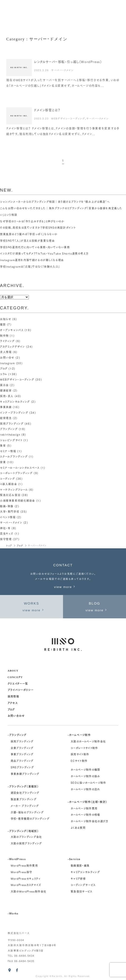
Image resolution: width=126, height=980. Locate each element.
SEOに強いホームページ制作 (88, 783)
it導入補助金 (8, 484)
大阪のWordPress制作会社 (28, 891)
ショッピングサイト (11, 440)
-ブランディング (17, 735)
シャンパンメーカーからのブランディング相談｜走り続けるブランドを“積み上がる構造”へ (55, 202)
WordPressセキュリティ (26, 878)
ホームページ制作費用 (84, 808)
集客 (3, 445)
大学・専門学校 (10, 511)
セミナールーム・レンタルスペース (20, 468)
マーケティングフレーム (14, 490)
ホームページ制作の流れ (85, 789)
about (13, 670)
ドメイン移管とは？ (47, 110)
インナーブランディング (14, 413)
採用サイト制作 (80, 754)
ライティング (7, 341)
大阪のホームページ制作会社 (88, 741)
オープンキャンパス (12, 330)
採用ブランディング (12, 423)
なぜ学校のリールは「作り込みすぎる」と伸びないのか (32, 221)
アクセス (13, 703)
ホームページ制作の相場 (85, 815)
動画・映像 (7, 506)
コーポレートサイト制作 (84, 748)
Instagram (7, 363)
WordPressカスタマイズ (26, 885)
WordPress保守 (22, 872)
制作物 (4, 336)
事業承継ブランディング (25, 774)
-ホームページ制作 (79, 735)
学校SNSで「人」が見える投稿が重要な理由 (27, 241)
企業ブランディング (22, 748)
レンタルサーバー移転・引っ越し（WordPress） (68, 61)
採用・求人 (7, 396)
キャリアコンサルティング (15, 402)
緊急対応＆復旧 (10, 495)
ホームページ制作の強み (85, 776)
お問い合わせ (16, 716)
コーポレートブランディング (16, 473)
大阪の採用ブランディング (26, 843)
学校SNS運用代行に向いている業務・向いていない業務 (35, 247)
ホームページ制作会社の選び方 (90, 821)
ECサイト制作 (79, 761)
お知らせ (6, 319)
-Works (13, 913)
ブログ (4, 368)
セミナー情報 (8, 451)
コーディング (8, 479)
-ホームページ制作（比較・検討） (87, 802)
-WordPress (17, 859)
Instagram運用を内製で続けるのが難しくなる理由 (32, 260)
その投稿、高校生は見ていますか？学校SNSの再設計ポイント (38, 227)
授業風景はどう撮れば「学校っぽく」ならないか (29, 234)
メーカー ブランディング (25, 806)
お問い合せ (7, 357)
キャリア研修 (78, 878)
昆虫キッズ (7, 533)
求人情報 (6, 352)
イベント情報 (8, 517)
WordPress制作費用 (24, 865)
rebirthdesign (10, 434)
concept (15, 677)
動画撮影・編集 (80, 865)
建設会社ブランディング (25, 793)
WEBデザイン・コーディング (68, 118)
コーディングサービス (83, 885)
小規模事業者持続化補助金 (18, 500)
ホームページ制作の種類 (85, 770)
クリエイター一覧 (18, 683)
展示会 (4, 385)
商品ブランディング (22, 761)
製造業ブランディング (24, 799)
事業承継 (6, 407)
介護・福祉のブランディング (27, 812)
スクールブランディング (14, 456)
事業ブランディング (22, 754)
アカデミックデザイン (13, 346)
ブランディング (9, 429)
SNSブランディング (22, 767)
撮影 (3, 324)
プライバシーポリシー (21, 690)
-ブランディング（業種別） (23, 786)
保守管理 (6, 539)
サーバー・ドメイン (62, 70)
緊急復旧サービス (82, 891)
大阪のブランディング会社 (26, 837)
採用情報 (13, 696)
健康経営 (6, 390)
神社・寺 (5, 528)
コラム (4, 374)
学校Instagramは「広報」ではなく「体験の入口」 (30, 266)
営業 (3, 462)
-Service (74, 859)
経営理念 (6, 418)
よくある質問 (78, 828)
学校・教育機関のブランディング (30, 819)
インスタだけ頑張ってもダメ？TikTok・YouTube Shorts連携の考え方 (44, 253)
